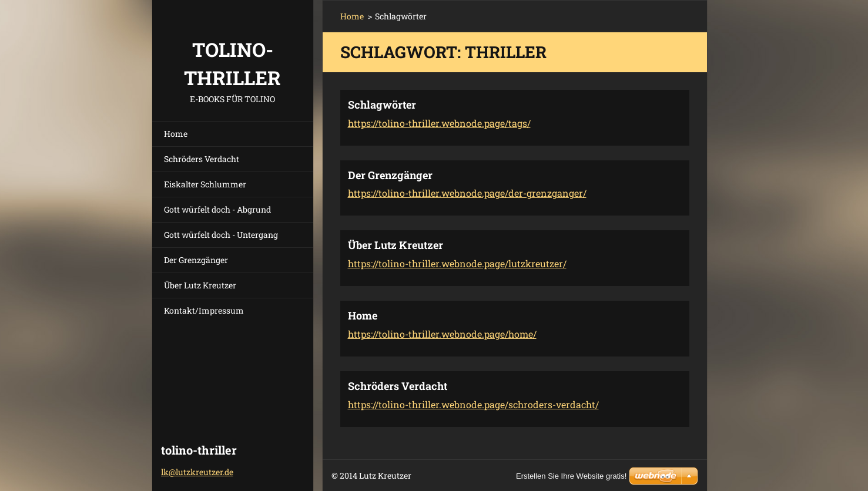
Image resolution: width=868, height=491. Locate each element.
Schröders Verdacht (202, 159)
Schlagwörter (382, 105)
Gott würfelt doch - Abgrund (217, 209)
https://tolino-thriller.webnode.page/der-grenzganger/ (467, 193)
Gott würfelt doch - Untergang (221, 235)
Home (176, 134)
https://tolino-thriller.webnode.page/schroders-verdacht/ (473, 404)
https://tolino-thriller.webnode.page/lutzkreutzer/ (457, 263)
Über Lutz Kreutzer (200, 285)
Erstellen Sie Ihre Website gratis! (571, 476)
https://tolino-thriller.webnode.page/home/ (442, 334)
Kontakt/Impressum (204, 310)
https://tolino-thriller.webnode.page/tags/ (439, 123)
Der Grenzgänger (196, 260)
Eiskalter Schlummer (205, 184)
